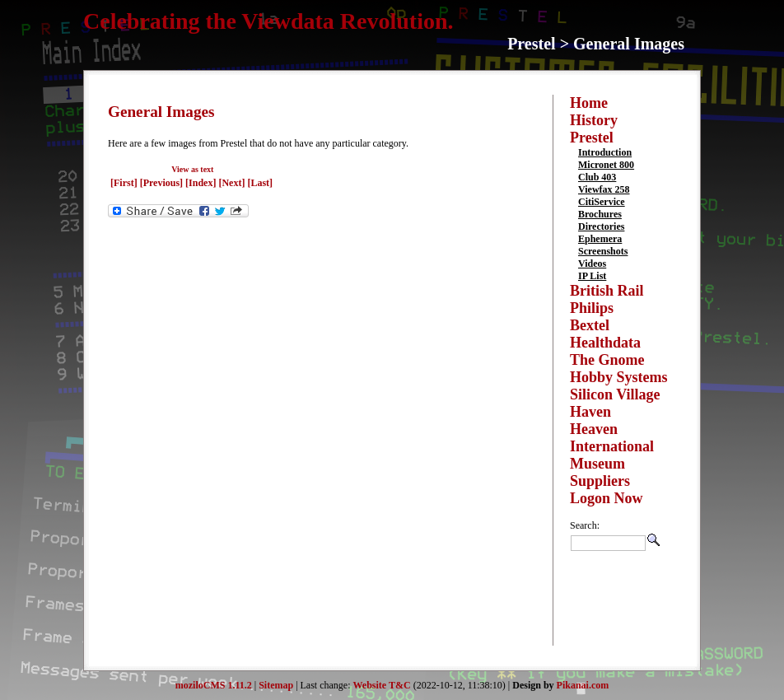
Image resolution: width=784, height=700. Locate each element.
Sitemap (276, 685)
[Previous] (163, 183)
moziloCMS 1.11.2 (214, 685)
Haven (590, 412)
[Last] (260, 183)
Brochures (600, 214)
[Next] (233, 183)
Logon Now (607, 498)
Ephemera (600, 239)
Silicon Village (615, 394)
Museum (597, 464)
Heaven (594, 429)
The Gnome (607, 360)
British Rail (607, 291)
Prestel (592, 138)
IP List (592, 276)
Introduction (605, 152)
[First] (125, 183)
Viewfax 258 (604, 189)
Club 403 (597, 177)
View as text (192, 169)
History (594, 120)
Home (589, 103)
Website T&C (382, 685)
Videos (592, 264)
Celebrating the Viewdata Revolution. (268, 21)
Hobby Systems (619, 377)
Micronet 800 (606, 165)
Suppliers (600, 481)
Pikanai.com (583, 685)
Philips (592, 308)
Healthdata (605, 343)
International (612, 446)
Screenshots (603, 251)
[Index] (201, 183)
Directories (601, 226)
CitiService (602, 202)
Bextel (590, 325)
